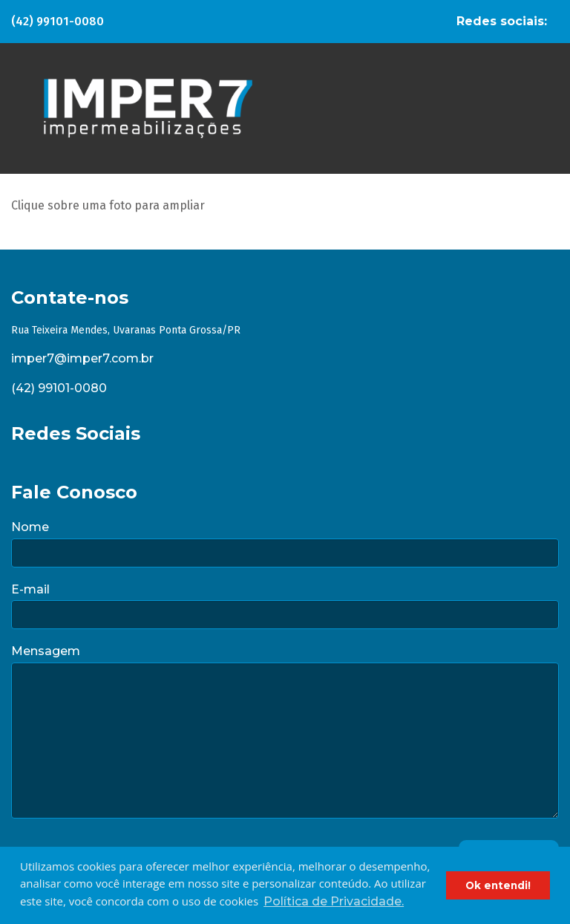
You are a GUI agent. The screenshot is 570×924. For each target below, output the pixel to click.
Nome (30, 527)
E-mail (30, 589)
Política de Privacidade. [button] (334, 901)
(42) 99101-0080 (58, 21)
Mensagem (46, 651)
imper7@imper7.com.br (82, 358)
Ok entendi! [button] (498, 885)
